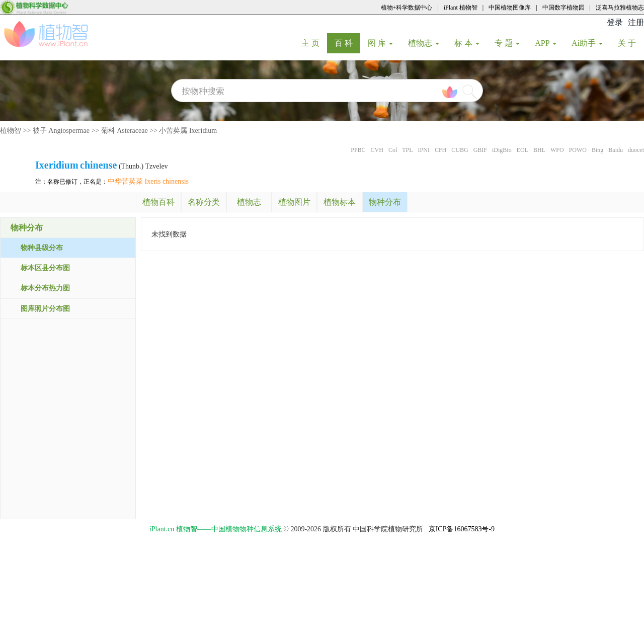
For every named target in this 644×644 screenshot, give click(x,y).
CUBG (460, 150)
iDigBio (502, 150)
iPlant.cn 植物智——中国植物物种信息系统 (216, 529)
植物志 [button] (424, 43)
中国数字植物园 (563, 8)
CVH (377, 150)
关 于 (631, 43)
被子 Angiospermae (61, 131)
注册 (636, 22)
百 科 (347, 43)
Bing (597, 150)
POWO (578, 150)
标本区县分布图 (45, 268)
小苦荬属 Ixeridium (188, 131)
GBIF (480, 150)
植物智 (11, 131)
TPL (407, 150)
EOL (522, 150)
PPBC (358, 150)
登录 (615, 22)
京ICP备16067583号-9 (462, 529)
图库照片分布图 (45, 309)
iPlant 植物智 (461, 8)
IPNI (424, 150)
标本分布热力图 (45, 288)
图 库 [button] (380, 43)
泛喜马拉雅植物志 (620, 8)
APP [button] (546, 43)
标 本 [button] (467, 43)
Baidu (616, 150)
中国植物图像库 (510, 8)
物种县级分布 (42, 248)
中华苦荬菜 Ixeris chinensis (148, 181)
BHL (539, 150)
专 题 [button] (507, 43)
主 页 (314, 43)
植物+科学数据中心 (407, 8)
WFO (557, 150)
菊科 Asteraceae (125, 131)
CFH (440, 150)
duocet (636, 150)
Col (393, 150)
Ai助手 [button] (587, 43)
